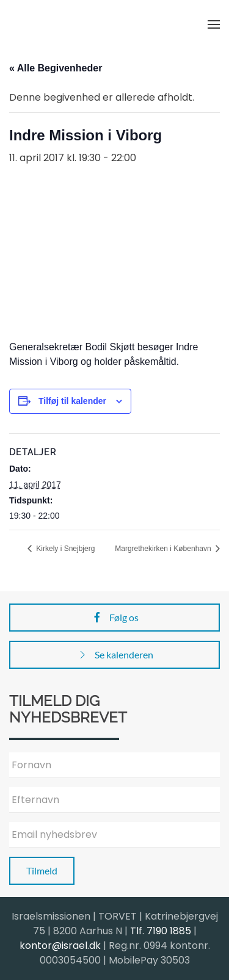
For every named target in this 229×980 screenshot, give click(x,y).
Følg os (115, 618)
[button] (214, 24)
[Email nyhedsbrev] (114, 835)
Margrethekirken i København (164, 549)
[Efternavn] (114, 800)
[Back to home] (70, 24)
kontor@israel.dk (60, 946)
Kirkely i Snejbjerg (64, 549)
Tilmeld (42, 870)
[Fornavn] (114, 765)
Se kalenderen (115, 655)
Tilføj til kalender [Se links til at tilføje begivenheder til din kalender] (72, 401)
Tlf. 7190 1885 (161, 931)
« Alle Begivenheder (56, 68)
